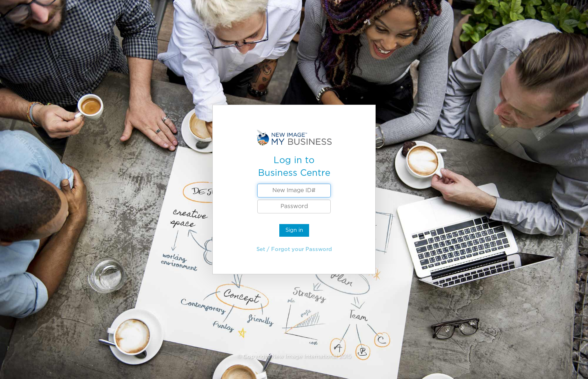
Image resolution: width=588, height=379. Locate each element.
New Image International (304, 356)
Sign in (294, 230)
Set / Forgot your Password (294, 249)
